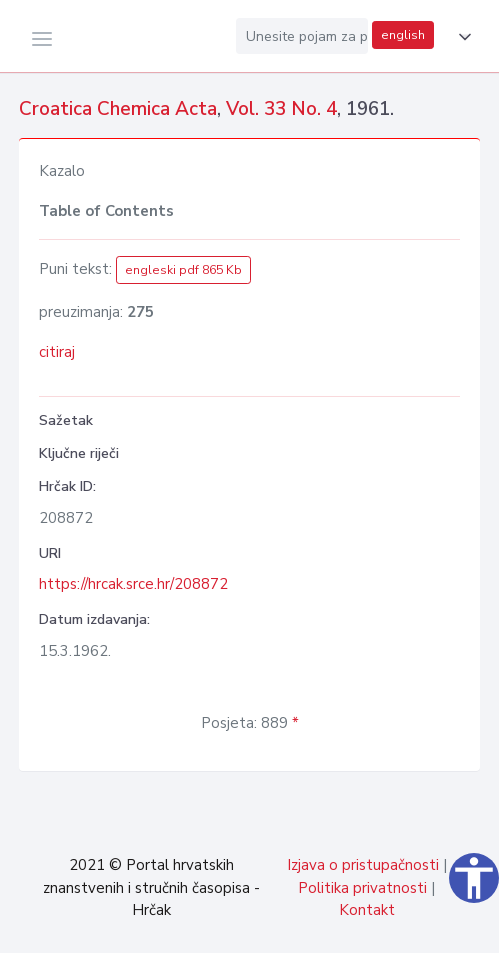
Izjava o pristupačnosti (363, 865)
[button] (461, 37)
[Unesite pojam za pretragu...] (302, 36)
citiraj (57, 352)
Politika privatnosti (362, 888)
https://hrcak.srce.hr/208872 (133, 584)
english (403, 35)
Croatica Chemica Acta (118, 109)
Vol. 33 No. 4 (281, 109)
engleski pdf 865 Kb (183, 270)
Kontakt (367, 910)
